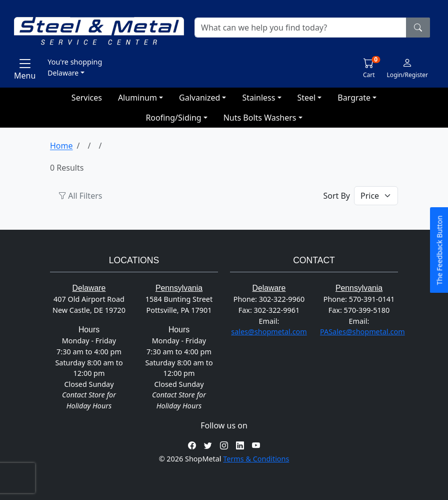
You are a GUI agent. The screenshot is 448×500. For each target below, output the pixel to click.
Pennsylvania (179, 288)
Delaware (89, 288)
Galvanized (199, 98)
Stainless (258, 98)
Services (87, 98)
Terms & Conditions (256, 459)
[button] (194, 67)
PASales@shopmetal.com (362, 332)
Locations (134, 260)
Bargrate (354, 98)
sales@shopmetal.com (269, 332)
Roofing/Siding (173, 118)
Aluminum (137, 98)
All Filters (80, 196)
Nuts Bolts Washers (260, 118)
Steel (307, 98)
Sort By (336, 196)
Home (61, 146)
